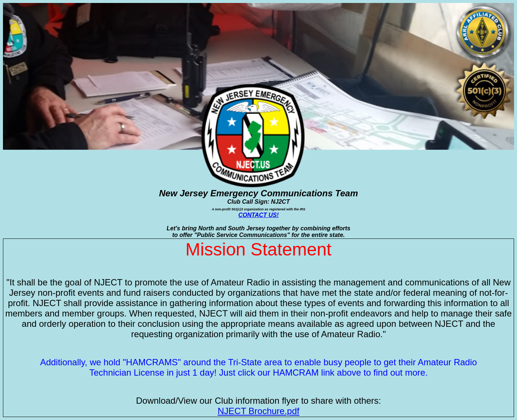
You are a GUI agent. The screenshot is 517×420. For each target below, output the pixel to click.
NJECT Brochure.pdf (259, 411)
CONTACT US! (258, 215)
